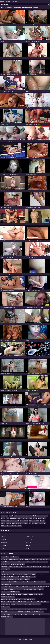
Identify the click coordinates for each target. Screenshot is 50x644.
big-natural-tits (42, 523)
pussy (30, 516)
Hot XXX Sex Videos (30, 537)
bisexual (8, 526)
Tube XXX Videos (29, 534)
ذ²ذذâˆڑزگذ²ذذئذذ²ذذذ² (5, 569)
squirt (42, 516)
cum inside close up (6, 604)
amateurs (26, 521)
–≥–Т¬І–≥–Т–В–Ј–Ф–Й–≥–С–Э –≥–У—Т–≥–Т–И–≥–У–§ (12, 589)
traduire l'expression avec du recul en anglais (33, 589)
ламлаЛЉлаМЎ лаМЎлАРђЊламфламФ (10, 577)
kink (7, 516)
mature (3, 516)
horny (8, 521)
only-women (36, 521)
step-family (25, 516)
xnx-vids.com (29, 548)
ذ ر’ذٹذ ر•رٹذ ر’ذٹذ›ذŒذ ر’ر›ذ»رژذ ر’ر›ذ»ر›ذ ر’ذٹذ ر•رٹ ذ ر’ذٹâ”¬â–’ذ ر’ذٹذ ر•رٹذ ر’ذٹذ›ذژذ (18, 599)
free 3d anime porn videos (37, 612)
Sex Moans (28, 545)
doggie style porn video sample (18, 564)
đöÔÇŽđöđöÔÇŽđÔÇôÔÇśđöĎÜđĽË (28, 577)
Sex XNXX (3, 537)
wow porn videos (36, 604)
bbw (21, 521)
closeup (3, 518)
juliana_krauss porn (14, 557)
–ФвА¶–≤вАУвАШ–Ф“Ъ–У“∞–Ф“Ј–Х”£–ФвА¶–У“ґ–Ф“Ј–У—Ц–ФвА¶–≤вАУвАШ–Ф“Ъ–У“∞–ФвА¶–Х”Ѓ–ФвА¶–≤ (24, 609)
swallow (19, 526)
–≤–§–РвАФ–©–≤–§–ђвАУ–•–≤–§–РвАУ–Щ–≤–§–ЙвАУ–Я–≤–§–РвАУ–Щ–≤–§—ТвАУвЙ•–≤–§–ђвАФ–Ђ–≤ (22, 587)
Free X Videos (29, 540)
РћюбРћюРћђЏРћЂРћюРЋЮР (8, 597)
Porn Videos (3, 545)
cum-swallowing (18, 516)
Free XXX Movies (4, 540)
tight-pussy (35, 523)
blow (27, 518)
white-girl (26, 523)
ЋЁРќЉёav (27, 579)
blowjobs (3, 521)
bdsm (31, 518)
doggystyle (13, 521)
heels (19, 518)
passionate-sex (15, 523)
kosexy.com (28, 543)
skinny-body (14, 526)
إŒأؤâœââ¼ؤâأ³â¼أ (5, 607)
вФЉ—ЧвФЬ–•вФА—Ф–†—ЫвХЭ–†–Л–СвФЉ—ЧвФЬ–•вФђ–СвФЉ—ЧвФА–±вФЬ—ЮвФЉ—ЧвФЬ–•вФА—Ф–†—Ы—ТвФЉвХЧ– (25, 602)
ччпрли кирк (4, 592)
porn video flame (5, 557)
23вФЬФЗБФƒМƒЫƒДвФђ (14, 592)
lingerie (35, 518)
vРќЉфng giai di (28, 604)
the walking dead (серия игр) (24, 612)
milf (18, 521)
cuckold (11, 516)
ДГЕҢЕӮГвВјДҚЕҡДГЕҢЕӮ (7, 617)
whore (23, 518)
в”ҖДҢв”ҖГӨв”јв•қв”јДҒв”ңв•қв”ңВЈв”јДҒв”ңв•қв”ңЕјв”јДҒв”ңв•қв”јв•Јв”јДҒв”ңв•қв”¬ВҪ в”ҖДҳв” (22, 594)
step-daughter (36, 516)
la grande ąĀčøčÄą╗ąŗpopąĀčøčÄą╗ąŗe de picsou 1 (12, 579)
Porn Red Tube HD (5, 548)
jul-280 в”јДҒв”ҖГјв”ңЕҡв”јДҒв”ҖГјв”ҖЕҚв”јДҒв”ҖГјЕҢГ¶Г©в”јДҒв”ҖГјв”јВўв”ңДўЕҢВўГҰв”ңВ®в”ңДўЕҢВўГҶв (24, 572)
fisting (31, 521)
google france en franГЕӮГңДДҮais (9, 612)
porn (21, 523)
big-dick (3, 523)
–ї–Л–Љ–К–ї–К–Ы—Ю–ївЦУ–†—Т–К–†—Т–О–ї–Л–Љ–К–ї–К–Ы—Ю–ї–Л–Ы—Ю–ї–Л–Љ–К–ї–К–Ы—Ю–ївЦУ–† (23, 582)
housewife (8, 523)
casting (3, 526)
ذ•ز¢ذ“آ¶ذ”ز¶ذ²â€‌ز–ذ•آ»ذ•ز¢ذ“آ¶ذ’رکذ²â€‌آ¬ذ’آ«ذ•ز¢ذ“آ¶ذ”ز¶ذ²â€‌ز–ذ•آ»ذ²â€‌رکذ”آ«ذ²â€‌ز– (18, 574)
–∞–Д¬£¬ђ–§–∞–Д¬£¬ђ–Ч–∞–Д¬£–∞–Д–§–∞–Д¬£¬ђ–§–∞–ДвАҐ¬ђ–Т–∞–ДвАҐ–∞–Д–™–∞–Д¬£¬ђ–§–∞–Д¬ (24, 562)
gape (44, 518)
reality (8, 518)
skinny (46, 516)
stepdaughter (13, 518)
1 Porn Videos (4, 543)
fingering (42, 521)
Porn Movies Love (5, 534)
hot (30, 523)
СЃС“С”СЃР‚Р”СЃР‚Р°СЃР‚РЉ (17, 604)
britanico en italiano (6, 564)
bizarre (40, 518)
